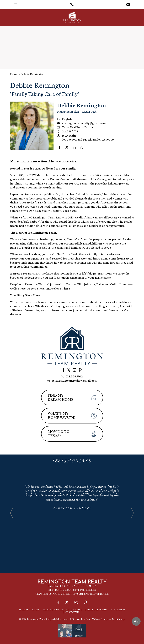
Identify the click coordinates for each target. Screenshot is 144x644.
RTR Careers (118, 610)
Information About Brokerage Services (72, 590)
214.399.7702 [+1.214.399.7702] (70, 132)
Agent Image (118, 619)
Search (47, 610)
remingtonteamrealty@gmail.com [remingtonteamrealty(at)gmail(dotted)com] (84, 123)
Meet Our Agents (97, 610)
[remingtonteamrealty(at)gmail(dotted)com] (128, 5)
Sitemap (76, 619)
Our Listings (62, 610)
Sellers (24, 610)
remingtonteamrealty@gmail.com (74, 381)
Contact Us (72, 612)
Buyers (35, 610)
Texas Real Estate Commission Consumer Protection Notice (72, 594)
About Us (78, 610)
